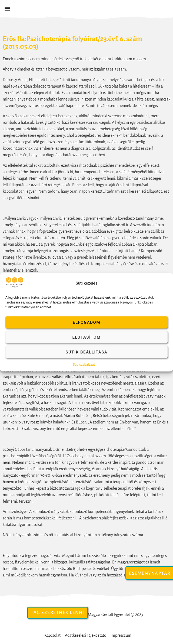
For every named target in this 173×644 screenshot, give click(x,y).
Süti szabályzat (84, 364)
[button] (7, 9)
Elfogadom (86, 322)
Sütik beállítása (86, 352)
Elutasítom (87, 337)
